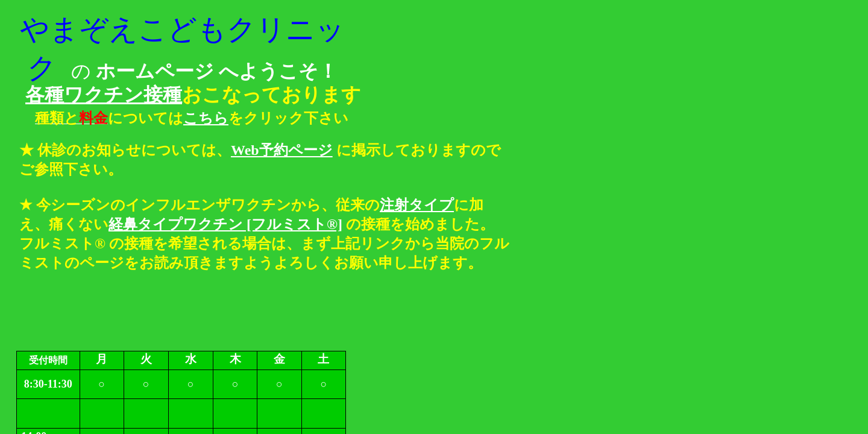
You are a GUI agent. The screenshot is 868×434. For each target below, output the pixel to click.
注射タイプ (417, 205)
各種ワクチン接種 (104, 95)
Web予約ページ (282, 150)
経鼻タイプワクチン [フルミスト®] (225, 224)
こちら (206, 118)
